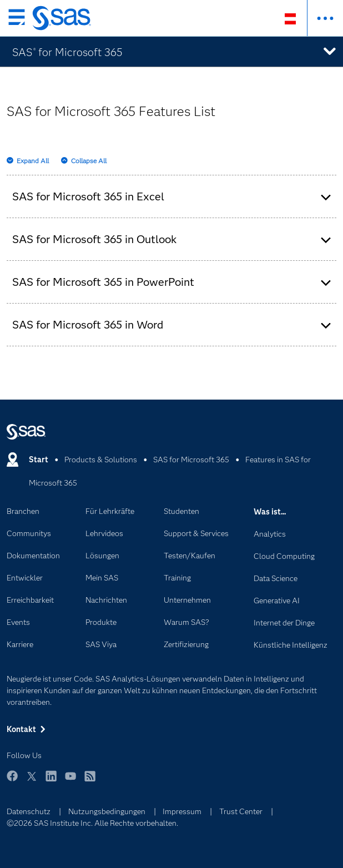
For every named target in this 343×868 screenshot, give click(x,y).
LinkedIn (51, 781)
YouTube (70, 781)
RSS (90, 781)
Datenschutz (29, 811)
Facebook (12, 781)
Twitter (32, 781)
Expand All (33, 161)
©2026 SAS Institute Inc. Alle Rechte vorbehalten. (92, 823)
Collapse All (89, 161)
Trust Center (241, 811)
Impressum (182, 811)
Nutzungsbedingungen (107, 811)
